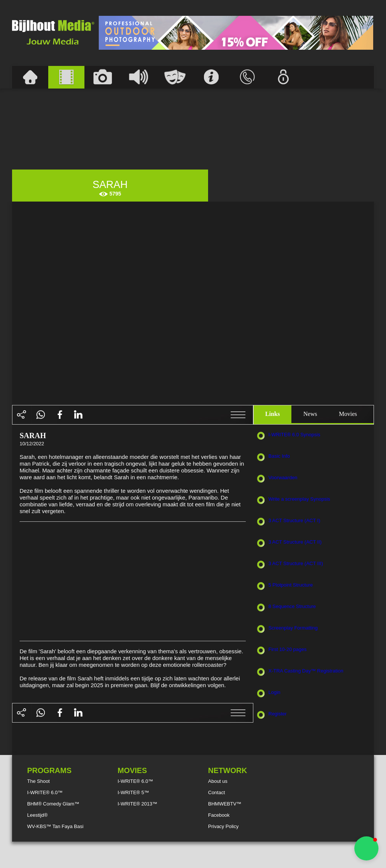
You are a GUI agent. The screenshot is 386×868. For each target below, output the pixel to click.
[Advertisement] (236, 33)
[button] (366, 848)
